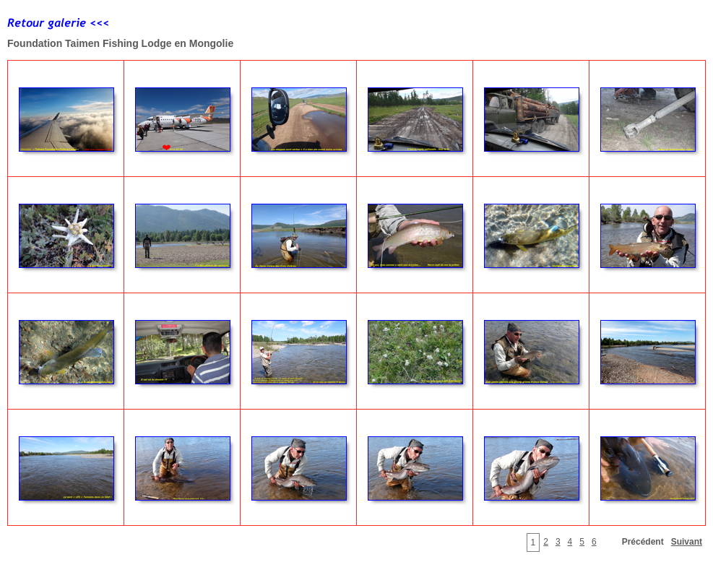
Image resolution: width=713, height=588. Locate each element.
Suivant (687, 542)
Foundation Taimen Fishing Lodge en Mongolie (120, 43)
